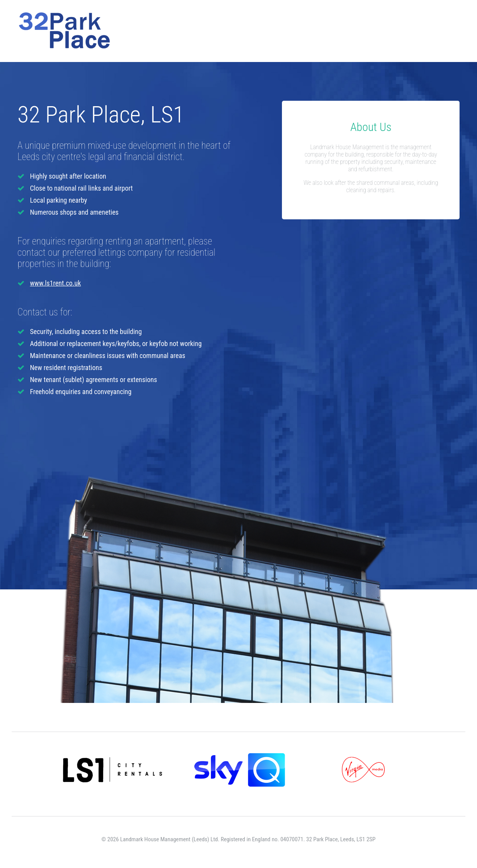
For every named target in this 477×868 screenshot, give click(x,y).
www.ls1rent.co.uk (55, 283)
